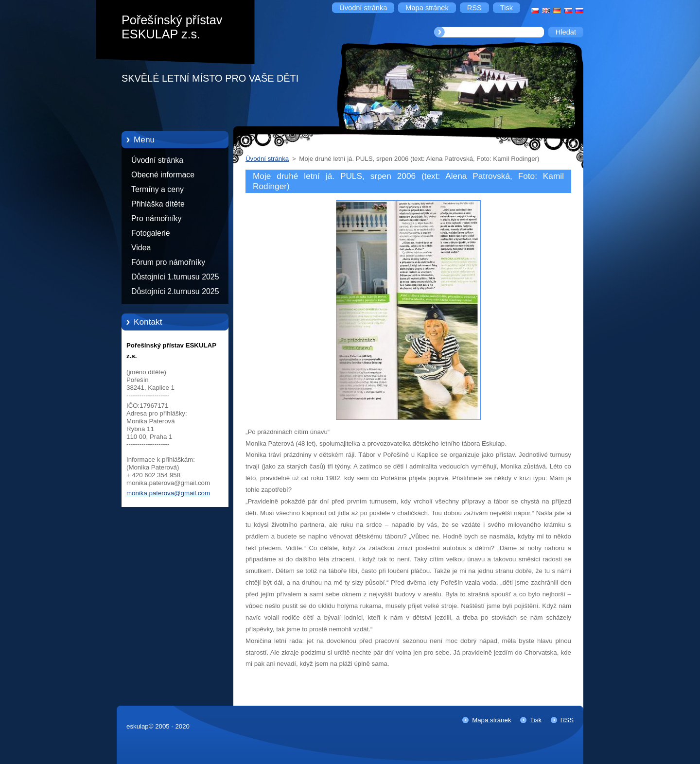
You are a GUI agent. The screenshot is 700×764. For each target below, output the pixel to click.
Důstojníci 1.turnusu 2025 (175, 277)
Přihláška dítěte (158, 204)
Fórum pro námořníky (168, 262)
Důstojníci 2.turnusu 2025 (175, 291)
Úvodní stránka (157, 160)
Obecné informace (163, 175)
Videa (141, 248)
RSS (567, 720)
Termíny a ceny (157, 189)
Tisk (536, 720)
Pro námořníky (157, 218)
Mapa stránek (491, 720)
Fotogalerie (151, 233)
